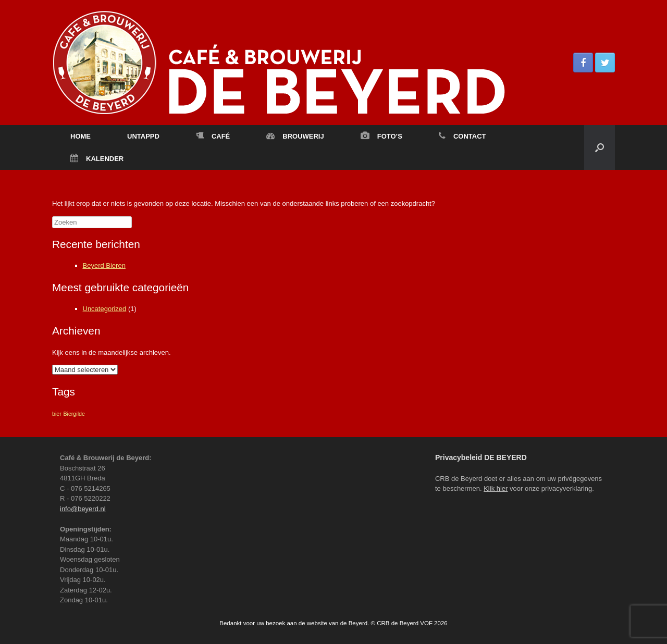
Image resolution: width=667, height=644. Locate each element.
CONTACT (462, 136)
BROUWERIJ (295, 136)
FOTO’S (381, 136)
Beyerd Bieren (104, 265)
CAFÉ (213, 136)
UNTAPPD (143, 136)
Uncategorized (105, 309)
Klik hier (496, 488)
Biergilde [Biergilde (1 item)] (74, 414)
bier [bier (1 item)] (57, 414)
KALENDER (97, 159)
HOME (81, 136)
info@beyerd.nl (83, 509)
